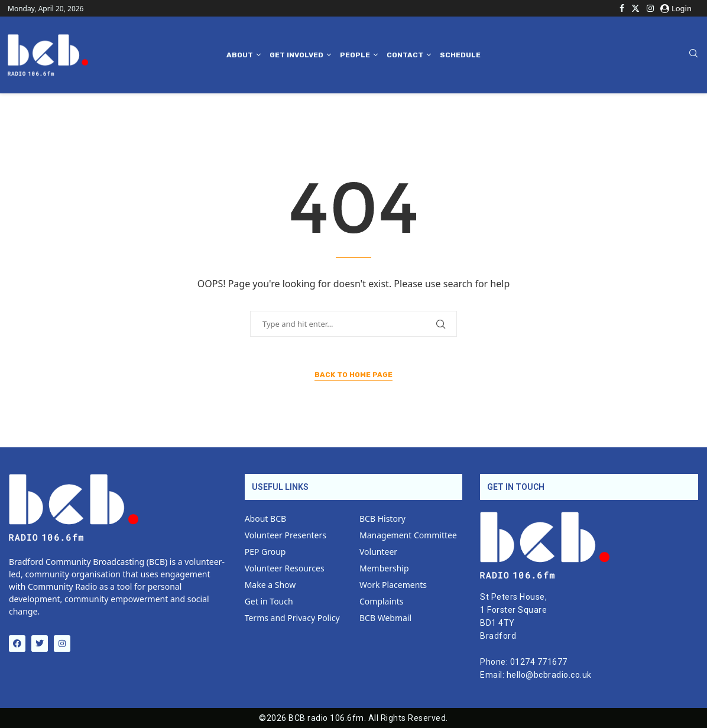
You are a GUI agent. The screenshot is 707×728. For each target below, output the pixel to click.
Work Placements (393, 585)
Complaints (382, 602)
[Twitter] (635, 8)
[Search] (693, 55)
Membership (384, 568)
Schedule (460, 55)
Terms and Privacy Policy (292, 618)
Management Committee (408, 535)
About (240, 55)
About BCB (265, 519)
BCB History (382, 519)
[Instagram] (650, 8)
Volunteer (378, 552)
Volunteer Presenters (286, 535)
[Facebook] (622, 8)
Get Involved (296, 55)
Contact (405, 55)
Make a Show (270, 585)
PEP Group (265, 552)
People (355, 55)
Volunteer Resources (285, 568)
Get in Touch (269, 602)
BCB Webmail (385, 618)
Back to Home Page (353, 375)
